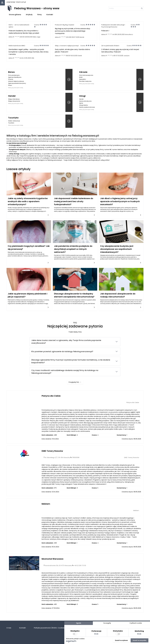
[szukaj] (126, 8)
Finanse (11, 79)
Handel (12, 96)
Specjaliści (83, 79)
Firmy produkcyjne (14, 75)
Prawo (10, 85)
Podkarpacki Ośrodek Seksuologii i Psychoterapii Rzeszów (113, 26)
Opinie (81, 103)
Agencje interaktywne (15, 77)
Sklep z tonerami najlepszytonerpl (67, 46)
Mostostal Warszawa (52, 559)
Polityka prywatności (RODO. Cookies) (50, 628)
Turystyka (13, 118)
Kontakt (50, 15)
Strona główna (15, 15)
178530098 (76, 458)
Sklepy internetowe (14, 99)
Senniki (81, 99)
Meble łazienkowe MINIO (17, 46)
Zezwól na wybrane (121, 640)
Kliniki (81, 77)
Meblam (46, 504)
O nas (9, 628)
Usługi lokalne (83, 105)
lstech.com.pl (21, 2)
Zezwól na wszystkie (140, 640)
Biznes (11, 72)
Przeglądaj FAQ (75, 371)
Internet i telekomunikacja (16, 81)
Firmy (39, 15)
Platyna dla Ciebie (51, 396)
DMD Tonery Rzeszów (52, 451)
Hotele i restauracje (14, 121)
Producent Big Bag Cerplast (65, 25)
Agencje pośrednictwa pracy (17, 83)
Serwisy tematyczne (85, 101)
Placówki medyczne (85, 81)
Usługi (82, 96)
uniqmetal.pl (11, 2)
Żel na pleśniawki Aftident (110, 46)
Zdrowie (83, 72)
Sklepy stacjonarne (14, 101)
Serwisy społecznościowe (87, 107)
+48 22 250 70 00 (80, 566)
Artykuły (29, 15)
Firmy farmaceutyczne (86, 75)
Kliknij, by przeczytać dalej (16, 88)
